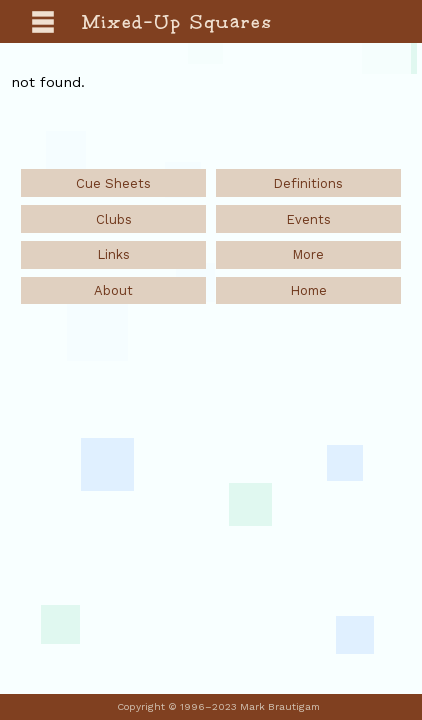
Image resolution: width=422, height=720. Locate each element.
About (113, 290)
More (308, 254)
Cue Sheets (113, 183)
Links (113, 254)
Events (308, 219)
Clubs (114, 219)
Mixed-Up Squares (178, 22)
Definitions (308, 183)
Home (308, 290)
